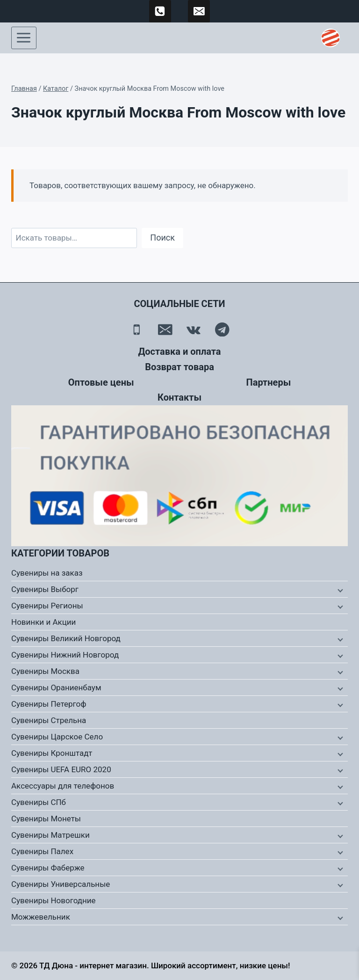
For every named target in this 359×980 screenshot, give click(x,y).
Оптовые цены (101, 382)
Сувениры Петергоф (49, 704)
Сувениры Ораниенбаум (56, 687)
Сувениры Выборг (45, 589)
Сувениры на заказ (47, 573)
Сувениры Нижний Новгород (65, 655)
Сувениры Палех (42, 851)
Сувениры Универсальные (61, 884)
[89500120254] (160, 11)
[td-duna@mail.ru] (199, 11)
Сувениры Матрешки (50, 835)
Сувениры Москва (45, 671)
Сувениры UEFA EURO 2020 (61, 769)
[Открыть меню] (24, 38)
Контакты (179, 397)
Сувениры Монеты (46, 819)
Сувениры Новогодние (54, 900)
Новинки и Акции (43, 622)
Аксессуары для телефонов (63, 786)
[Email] (165, 330)
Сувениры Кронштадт (52, 753)
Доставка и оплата (179, 351)
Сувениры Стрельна (49, 720)
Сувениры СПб (39, 802)
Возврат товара (179, 367)
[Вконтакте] (194, 330)
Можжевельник (41, 917)
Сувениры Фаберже (48, 868)
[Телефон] (137, 330)
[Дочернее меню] (339, 590)
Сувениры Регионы (47, 606)
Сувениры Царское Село (57, 737)
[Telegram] (222, 330)
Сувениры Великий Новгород (66, 638)
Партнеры (269, 382)
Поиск (162, 238)
